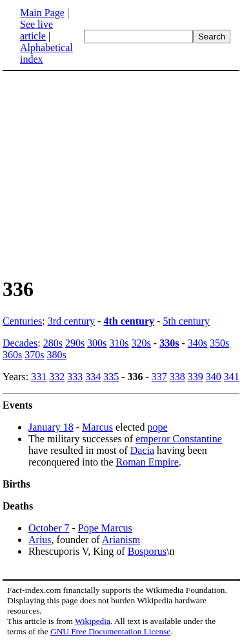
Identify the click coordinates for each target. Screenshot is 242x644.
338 (177, 377)
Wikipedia (93, 621)
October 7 (49, 528)
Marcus (97, 427)
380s (56, 355)
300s (97, 343)
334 (93, 377)
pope (157, 427)
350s (219, 343)
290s (75, 343)
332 (57, 377)
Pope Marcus (105, 528)
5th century (186, 321)
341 (232, 377)
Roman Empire (147, 462)
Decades (20, 343)
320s (141, 343)
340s (197, 343)
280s (53, 343)
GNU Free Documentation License (110, 631)
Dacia (142, 450)
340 (214, 377)
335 (111, 377)
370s (34, 355)
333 (75, 377)
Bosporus (147, 551)
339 (196, 377)
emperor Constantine (179, 439)
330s (169, 343)
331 (39, 377)
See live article (36, 30)
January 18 (51, 427)
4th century (129, 321)
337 (159, 377)
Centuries (22, 321)
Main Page (42, 13)
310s (119, 343)
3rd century (71, 321)
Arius (40, 540)
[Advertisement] (111, 173)
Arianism (121, 540)
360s (12, 355)
